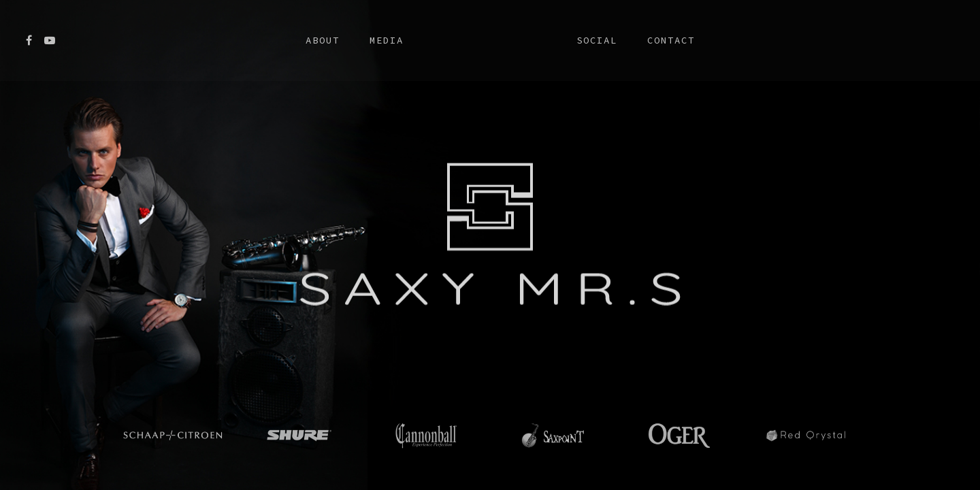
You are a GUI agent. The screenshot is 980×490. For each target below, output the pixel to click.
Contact (671, 40)
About (323, 40)
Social (597, 40)
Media (387, 40)
